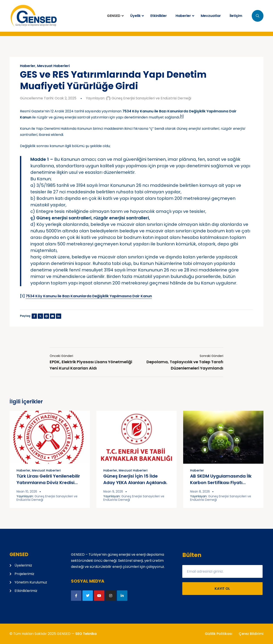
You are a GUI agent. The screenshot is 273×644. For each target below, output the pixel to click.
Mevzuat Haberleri (53, 66)
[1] (182, 116)
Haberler (28, 66)
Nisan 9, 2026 (113, 491)
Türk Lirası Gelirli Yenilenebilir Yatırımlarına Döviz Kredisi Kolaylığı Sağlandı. (48, 483)
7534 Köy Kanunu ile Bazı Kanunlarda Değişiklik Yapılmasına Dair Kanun (89, 296)
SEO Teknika (86, 634)
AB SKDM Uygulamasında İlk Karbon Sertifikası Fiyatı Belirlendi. (221, 483)
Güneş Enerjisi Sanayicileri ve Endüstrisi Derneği (149, 98)
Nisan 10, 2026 (27, 491)
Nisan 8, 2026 (200, 491)
